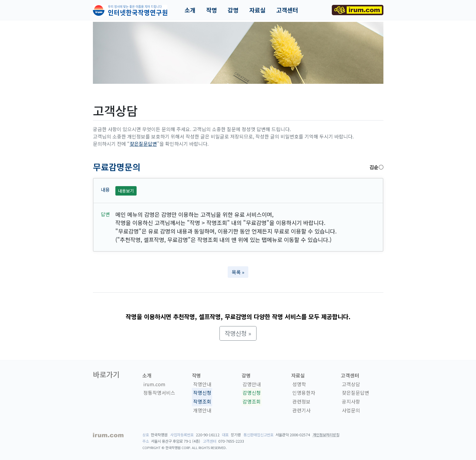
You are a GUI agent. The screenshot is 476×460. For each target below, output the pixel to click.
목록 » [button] (238, 272)
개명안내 (202, 410)
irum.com (154, 384)
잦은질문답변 (143, 144)
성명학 (299, 384)
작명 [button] (212, 10)
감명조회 (252, 401)
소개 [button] (190, 10)
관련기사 (301, 410)
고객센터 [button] (287, 10)
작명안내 (202, 384)
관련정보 (301, 401)
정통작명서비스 (159, 393)
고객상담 (351, 384)
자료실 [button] (257, 10)
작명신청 (202, 393)
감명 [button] (233, 10)
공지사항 (351, 401)
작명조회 (202, 401)
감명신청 (252, 393)
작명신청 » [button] (238, 333)
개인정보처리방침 (326, 435)
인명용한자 (304, 393)
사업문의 (351, 410)
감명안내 (252, 384)
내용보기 (126, 191)
